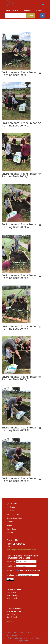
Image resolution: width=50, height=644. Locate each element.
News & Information (14, 518)
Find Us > (10, 621)
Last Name (11, 566)
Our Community (13, 514)
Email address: (12, 575)
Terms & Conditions (14, 635)
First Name (11, 561)
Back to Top (19, 632)
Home (8, 10)
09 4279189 (19, 544)
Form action (11, 570)
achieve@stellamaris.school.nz (21, 550)
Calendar (10, 522)
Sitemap (29, 632)
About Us (28, 10)
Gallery (9, 525)
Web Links (10, 533)
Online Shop (11, 529)
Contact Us (38, 10)
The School (17, 10)
